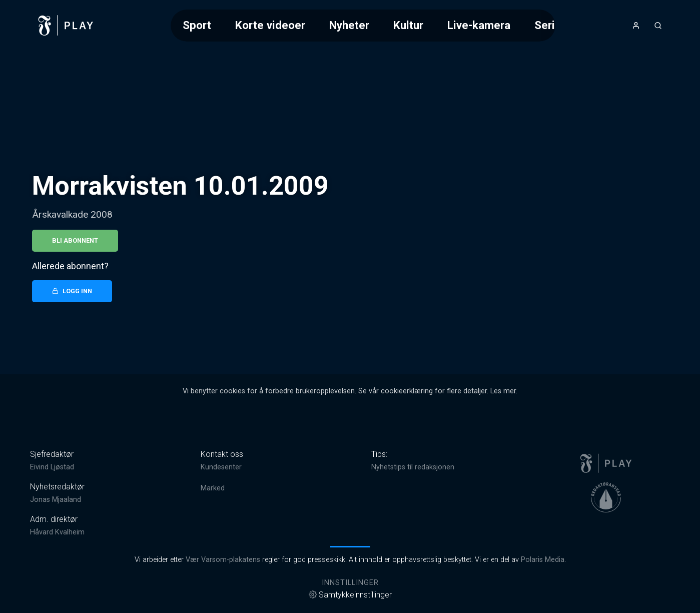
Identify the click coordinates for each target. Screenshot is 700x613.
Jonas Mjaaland (56, 500)
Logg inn (72, 291)
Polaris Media (543, 560)
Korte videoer (270, 25)
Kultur (408, 25)
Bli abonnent (75, 240)
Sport (197, 25)
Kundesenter (221, 467)
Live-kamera (479, 25)
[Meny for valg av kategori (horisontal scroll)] (363, 25)
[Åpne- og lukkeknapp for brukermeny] (636, 26)
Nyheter (349, 25)
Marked (213, 488)
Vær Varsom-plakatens (223, 560)
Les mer (503, 391)
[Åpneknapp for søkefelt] (658, 26)
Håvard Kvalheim (57, 532)
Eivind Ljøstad (52, 467)
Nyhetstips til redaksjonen (413, 467)
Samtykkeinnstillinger (350, 595)
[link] (66, 26)
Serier (550, 25)
